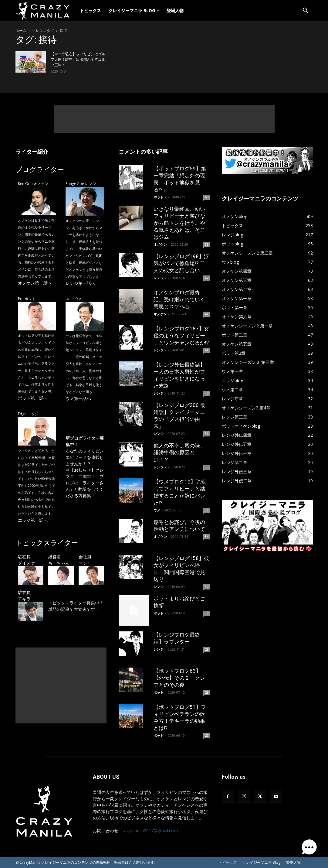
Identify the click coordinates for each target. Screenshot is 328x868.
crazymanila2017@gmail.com (149, 830)
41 (207, 314)
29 (207, 649)
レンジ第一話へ (80, 283)
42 (207, 278)
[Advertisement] (164, 119)
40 (207, 393)
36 (207, 434)
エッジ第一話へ (33, 520)
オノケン (160, 244)
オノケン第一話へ (35, 283)
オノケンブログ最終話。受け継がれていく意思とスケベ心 (179, 299)
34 (207, 510)
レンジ (159, 278)
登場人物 (175, 10)
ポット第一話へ (33, 398)
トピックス (90, 10)
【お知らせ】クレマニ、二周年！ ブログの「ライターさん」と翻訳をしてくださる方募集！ (85, 483)
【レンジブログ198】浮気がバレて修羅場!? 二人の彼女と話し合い (181, 263)
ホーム (21, 31)
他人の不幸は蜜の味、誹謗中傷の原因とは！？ (179, 453)
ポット (159, 197)
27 (207, 736)
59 (207, 244)
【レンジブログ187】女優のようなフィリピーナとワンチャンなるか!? (181, 336)
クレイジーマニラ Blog (134, 10)
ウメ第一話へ (78, 398)
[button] (306, 11)
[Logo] (46, 11)
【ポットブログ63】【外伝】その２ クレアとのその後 (179, 678)
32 (207, 587)
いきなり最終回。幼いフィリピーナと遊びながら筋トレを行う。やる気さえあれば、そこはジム (179, 223)
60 (207, 197)
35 (207, 467)
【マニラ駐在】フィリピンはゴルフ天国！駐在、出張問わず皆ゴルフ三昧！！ (78, 60)
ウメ (157, 510)
